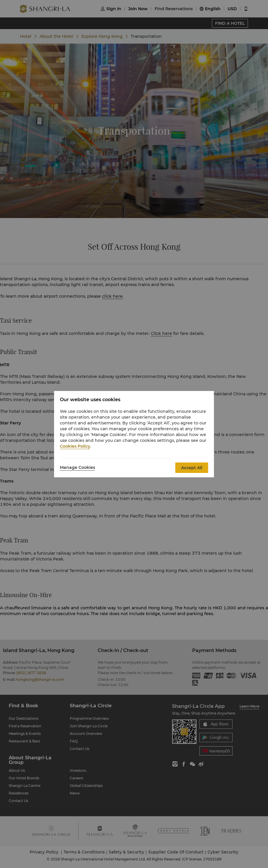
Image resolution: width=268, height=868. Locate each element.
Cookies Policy (75, 446)
